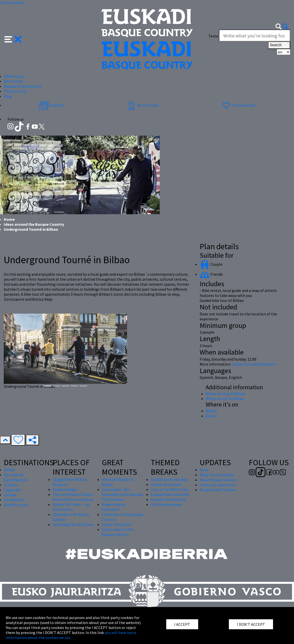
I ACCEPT (182, 624)
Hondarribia (14, 500)
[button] (13, 39)
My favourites (238, 105)
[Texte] (255, 35)
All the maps (143, 105)
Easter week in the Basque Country (118, 532)
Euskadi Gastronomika (170, 494)
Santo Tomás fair (117, 524)
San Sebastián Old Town (73, 524)
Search (279, 45)
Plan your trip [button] (15, 91)
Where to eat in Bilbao (225, 399)
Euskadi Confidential (168, 499)
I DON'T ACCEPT (251, 624)
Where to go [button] (14, 76)
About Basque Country (219, 480)
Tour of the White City (170, 489)
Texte (213, 36)
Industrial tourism (166, 484)
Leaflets (51, 105)
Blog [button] (8, 96)
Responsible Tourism (218, 490)
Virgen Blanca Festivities (114, 507)
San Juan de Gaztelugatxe (15, 477)
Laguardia (12, 490)
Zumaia (10, 495)
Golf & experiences (167, 504)
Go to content (12, 2)
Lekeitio (11, 485)
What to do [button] (13, 81)
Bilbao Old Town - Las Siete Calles (71, 507)
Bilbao (211, 411)
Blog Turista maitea (217, 475)
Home (9, 219)
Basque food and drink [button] (22, 86)
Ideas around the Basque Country (34, 224)
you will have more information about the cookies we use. (71, 635)
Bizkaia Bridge (65, 489)
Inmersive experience (218, 485)
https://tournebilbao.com (254, 364)
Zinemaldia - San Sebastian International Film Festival (122, 494)
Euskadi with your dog (169, 479)
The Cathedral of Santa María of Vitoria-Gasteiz (73, 497)
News (204, 470)
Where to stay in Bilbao (225, 394)
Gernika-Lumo (16, 505)
